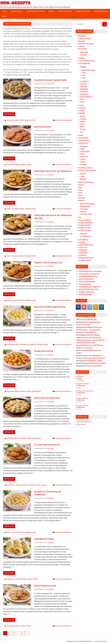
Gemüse (82, 110)
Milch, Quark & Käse (86, 182)
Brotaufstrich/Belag (86, 44)
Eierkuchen (84, 52)
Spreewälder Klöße (44, 539)
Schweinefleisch (86, 97)
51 (22, 633)
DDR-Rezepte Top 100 (35, 11)
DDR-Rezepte (17, 11)
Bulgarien (84, 146)
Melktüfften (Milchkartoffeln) (50, 307)
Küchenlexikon (101, 11)
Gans (84, 73)
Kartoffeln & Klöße (13, 120)
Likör (82, 124)
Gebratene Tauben (95, 361)
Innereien (84, 87)
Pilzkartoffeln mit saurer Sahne (50, 80)
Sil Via (80, 378)
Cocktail (83, 119)
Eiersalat (83, 234)
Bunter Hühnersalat (86, 279)
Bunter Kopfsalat (85, 294)
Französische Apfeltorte (83, 384)
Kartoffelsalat (85, 236)
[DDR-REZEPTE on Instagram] (101, 307)
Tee (81, 132)
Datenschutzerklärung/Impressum (79, 641)
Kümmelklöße (80, 376)
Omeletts (84, 55)
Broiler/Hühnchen (89, 70)
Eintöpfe (82, 58)
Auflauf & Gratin (84, 39)
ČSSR (9, 209)
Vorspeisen (83, 255)
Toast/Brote (83, 253)
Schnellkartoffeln (44, 351)
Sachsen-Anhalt (86, 214)
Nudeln (81, 185)
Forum (51, 11)
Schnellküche (36, 391)
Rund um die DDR (83, 11)
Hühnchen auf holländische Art (85, 391)
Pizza (81, 195)
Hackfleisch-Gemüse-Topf (88, 276)
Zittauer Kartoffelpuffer (47, 445)
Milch (82, 127)
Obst (80, 188)
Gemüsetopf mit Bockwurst (89, 274)
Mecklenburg (24, 344)
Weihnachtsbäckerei (86, 258)
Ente (84, 75)
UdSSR (83, 159)
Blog (4, 16)
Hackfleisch (11, 485)
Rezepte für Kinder (85, 223)
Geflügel (83, 67)
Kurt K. (81, 320)
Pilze (22, 120)
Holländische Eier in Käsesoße (90, 271)
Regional (33, 344)
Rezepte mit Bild (30, 120)
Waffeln (83, 179)
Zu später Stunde (85, 260)
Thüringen (84, 209)
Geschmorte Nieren (99, 363)
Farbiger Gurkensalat (87, 292)
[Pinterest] (84, 307)
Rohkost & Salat (84, 230)
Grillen (81, 135)
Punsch (83, 129)
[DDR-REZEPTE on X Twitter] (90, 307)
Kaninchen (84, 92)
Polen (82, 154)
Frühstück (82, 108)
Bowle (82, 116)
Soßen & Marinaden (86, 245)
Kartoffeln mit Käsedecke (47, 398)
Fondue (81, 105)
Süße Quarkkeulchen (45, 586)
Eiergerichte (83, 49)
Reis (80, 218)
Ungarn (83, 162)
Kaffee (83, 122)
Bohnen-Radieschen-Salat (88, 289)
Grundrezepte (83, 138)
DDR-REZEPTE (15, 3)
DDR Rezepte (81, 386)
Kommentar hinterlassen (63, 120)
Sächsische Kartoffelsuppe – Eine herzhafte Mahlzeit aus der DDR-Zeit (89, 330)
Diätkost (82, 46)
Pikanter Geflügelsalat (87, 282)
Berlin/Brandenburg (88, 204)
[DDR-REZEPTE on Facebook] (78, 307)
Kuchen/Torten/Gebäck (87, 170)
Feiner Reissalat (85, 284)
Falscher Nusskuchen (82, 398)
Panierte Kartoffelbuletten (48, 263)
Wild (82, 99)
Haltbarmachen (84, 140)
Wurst (82, 102)
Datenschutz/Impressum (83, 422)
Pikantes (82, 198)
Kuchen (83, 174)
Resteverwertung (85, 220)
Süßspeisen (83, 250)
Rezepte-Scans (65, 11)
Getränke (82, 113)
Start (5, 11)
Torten (83, 176)
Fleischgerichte (84, 63)
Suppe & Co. (83, 247)
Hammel (83, 84)
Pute (84, 78)
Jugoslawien (85, 152)
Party (80, 190)
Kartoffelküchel (42, 127)
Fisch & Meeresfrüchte (87, 61)
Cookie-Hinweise (81, 424)
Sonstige (83, 164)
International (83, 143)
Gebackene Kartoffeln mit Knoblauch (53, 171)
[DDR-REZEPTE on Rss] (96, 307)
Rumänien (84, 157)
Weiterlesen (9, 114)
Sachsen (44, 485)
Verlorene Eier (92, 320)
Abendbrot (82, 36)
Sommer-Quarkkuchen (82, 406)
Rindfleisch (84, 94)
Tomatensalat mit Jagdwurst (90, 287)
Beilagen (10, 579)
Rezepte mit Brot (85, 228)
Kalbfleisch (84, 89)
